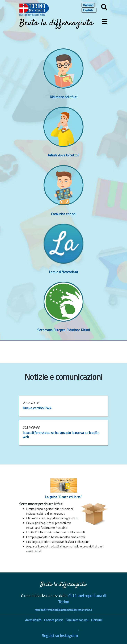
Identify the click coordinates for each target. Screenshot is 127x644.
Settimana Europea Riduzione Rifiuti (64, 330)
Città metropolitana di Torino (82, 599)
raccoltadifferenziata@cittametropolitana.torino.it (63, 610)
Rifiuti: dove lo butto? (63, 155)
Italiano (88, 5)
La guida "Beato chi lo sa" (63, 497)
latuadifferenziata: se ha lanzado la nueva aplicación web (61, 435)
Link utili (97, 620)
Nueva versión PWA (37, 408)
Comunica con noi (64, 214)
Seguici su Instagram (60, 636)
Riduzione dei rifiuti (63, 97)
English (88, 10)
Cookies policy (53, 620)
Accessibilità (33, 620)
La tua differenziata (63, 272)
